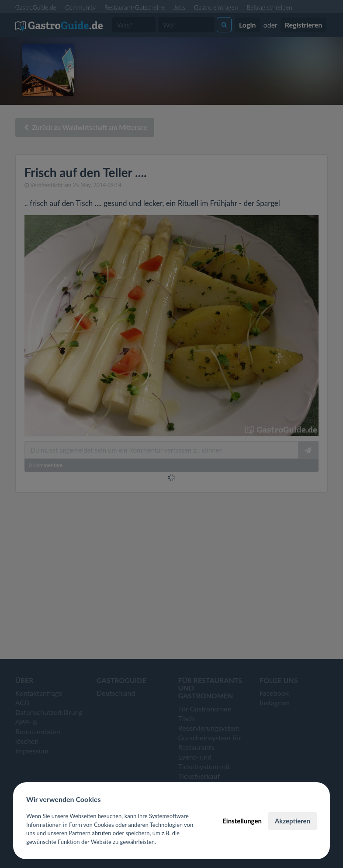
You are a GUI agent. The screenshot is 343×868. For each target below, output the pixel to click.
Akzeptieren (293, 821)
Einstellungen (242, 821)
